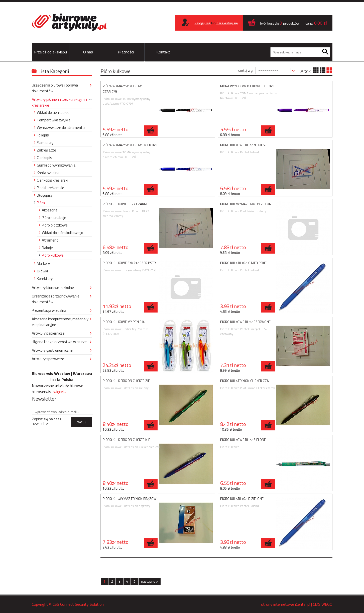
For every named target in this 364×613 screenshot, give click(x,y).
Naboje (47, 248)
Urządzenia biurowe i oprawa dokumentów (55, 88)
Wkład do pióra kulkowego (63, 233)
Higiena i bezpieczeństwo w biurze (59, 342)
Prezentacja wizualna (49, 310)
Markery (43, 263)
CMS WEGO (323, 604)
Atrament (50, 240)
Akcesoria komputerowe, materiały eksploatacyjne (60, 322)
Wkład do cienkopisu (53, 112)
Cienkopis (44, 158)
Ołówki (42, 271)
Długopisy (45, 195)
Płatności (126, 52)
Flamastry (45, 143)
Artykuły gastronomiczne (52, 350)
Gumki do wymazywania (56, 165)
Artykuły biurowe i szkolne (53, 288)
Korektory (45, 279)
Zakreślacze (46, 150)
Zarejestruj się (227, 23)
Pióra (41, 203)
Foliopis (43, 135)
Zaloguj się (203, 23)
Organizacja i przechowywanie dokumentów (56, 299)
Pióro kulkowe (53, 255)
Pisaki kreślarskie (50, 188)
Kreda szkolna (48, 173)
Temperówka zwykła (54, 120)
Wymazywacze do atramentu (61, 128)
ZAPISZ (81, 422)
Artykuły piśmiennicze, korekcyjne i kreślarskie (59, 102)
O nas (88, 52)
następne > (150, 581)
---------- (268, 70)
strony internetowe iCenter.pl (286, 604)
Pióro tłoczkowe (55, 225)
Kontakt (163, 52)
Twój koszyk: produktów (280, 23)
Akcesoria (50, 210)
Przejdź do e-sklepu (50, 52)
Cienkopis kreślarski (52, 180)
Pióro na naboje (54, 218)
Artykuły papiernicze (48, 333)
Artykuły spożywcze (48, 359)
